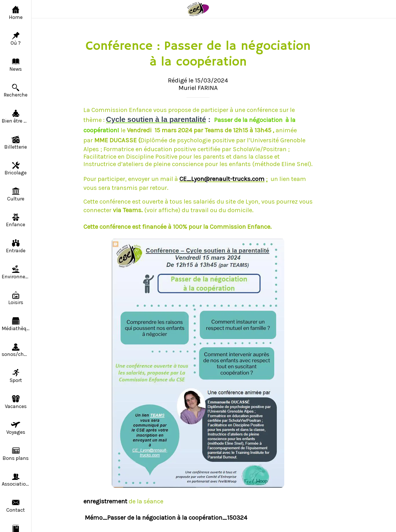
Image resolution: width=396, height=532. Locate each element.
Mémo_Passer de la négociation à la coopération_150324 (166, 518)
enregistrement (106, 501)
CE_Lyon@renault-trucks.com (222, 179)
